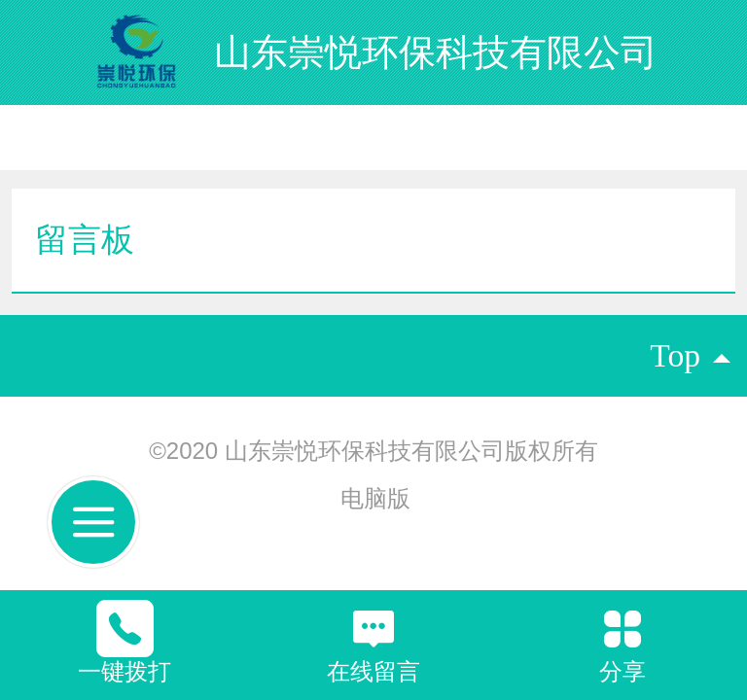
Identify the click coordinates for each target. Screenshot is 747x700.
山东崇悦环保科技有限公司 (436, 52)
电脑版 (375, 498)
